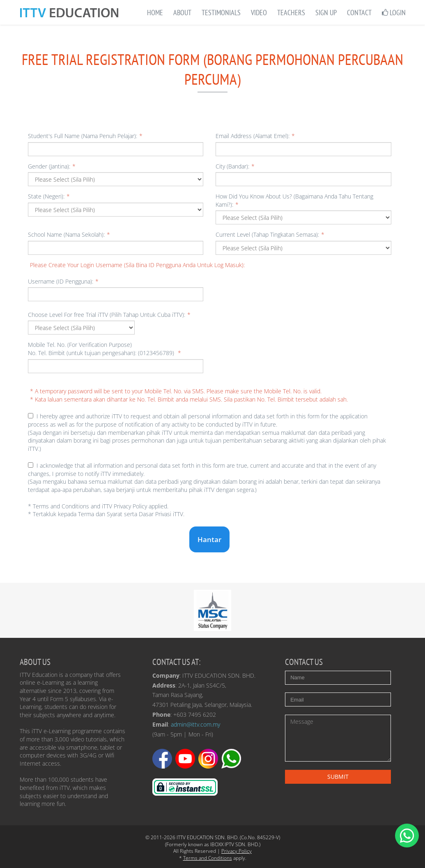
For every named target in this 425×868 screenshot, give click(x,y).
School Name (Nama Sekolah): (69, 234)
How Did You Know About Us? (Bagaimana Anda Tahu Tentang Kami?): (294, 200)
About (182, 13)
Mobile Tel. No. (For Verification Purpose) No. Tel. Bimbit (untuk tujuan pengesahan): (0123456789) (105, 349)
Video (259, 13)
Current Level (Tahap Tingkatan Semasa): (270, 234)
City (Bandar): (235, 166)
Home (155, 13)
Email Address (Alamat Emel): (255, 136)
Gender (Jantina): (52, 166)
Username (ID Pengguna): (63, 281)
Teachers (291, 13)
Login (394, 13)
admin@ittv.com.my (195, 724)
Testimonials (221, 13)
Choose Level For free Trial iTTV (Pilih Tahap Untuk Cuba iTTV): (109, 315)
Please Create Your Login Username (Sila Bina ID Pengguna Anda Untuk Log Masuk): (137, 265)
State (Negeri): (49, 196)
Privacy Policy (237, 851)
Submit (338, 777)
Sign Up (326, 13)
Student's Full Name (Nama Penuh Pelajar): (85, 136)
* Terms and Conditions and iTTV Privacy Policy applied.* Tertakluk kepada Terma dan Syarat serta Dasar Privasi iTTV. (106, 510)
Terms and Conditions (208, 858)
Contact (359, 13)
